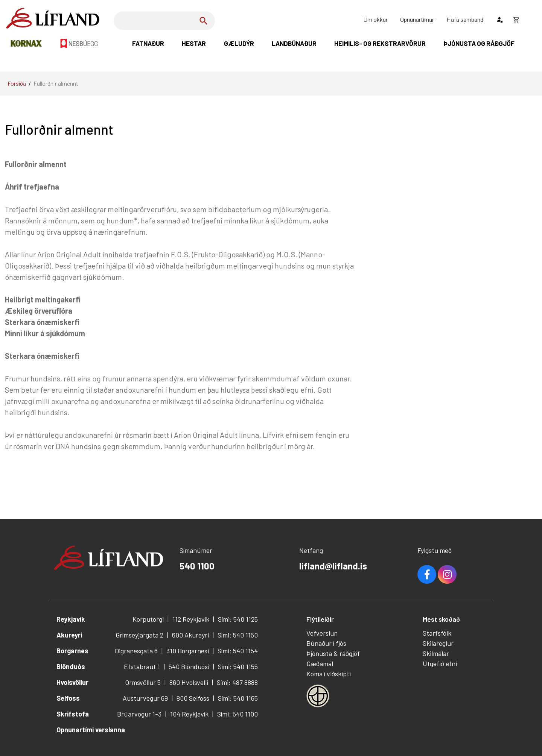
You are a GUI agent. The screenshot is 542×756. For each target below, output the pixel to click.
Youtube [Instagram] (447, 574)
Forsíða (17, 83)
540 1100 (197, 566)
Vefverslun (322, 633)
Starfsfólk (437, 633)
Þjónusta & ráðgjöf (333, 653)
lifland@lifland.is (333, 566)
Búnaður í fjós (326, 643)
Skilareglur (438, 643)
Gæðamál (320, 663)
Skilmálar (436, 653)
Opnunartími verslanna (91, 730)
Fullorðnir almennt (56, 83)
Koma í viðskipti (329, 674)
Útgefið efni (440, 663)
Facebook (427, 574)
